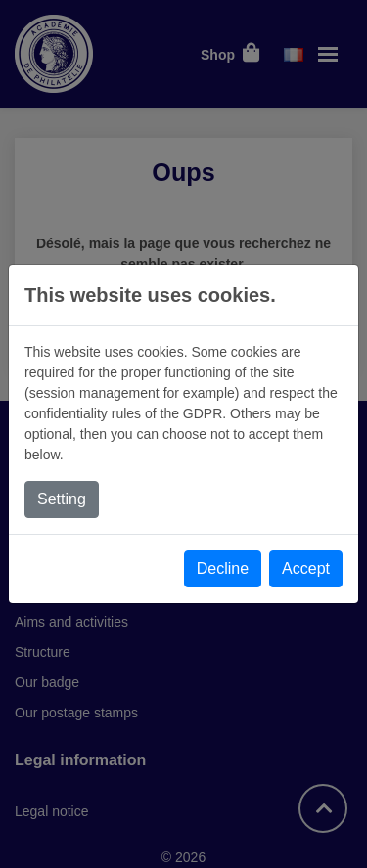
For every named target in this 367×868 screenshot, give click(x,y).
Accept (306, 568)
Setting (62, 499)
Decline (223, 568)
